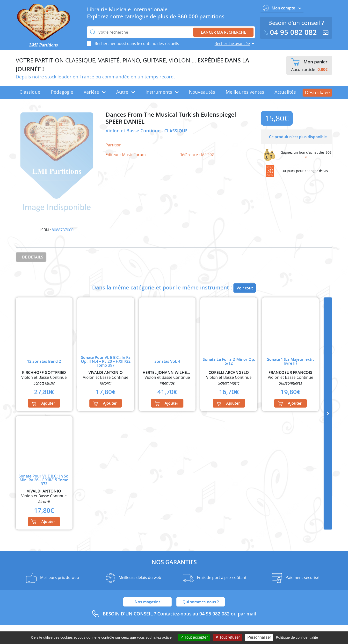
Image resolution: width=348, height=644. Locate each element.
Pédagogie (62, 92)
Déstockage (317, 92)
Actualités (285, 92)
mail (251, 614)
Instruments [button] (162, 92)
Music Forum (134, 155)
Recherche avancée (232, 44)
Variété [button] (95, 92)
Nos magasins (148, 602)
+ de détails (31, 257)
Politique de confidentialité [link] (297, 637)
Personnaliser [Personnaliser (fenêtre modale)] (259, 637)
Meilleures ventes (245, 92)
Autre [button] (126, 92)
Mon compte (282, 8)
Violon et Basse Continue (134, 131)
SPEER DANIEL (125, 122)
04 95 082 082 (291, 32)
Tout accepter (194, 637)
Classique (30, 92)
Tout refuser (228, 637)
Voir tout (245, 288)
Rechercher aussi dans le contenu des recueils (137, 44)
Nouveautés (202, 92)
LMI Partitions (44, 45)
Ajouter (43, 403)
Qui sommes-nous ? (201, 602)
